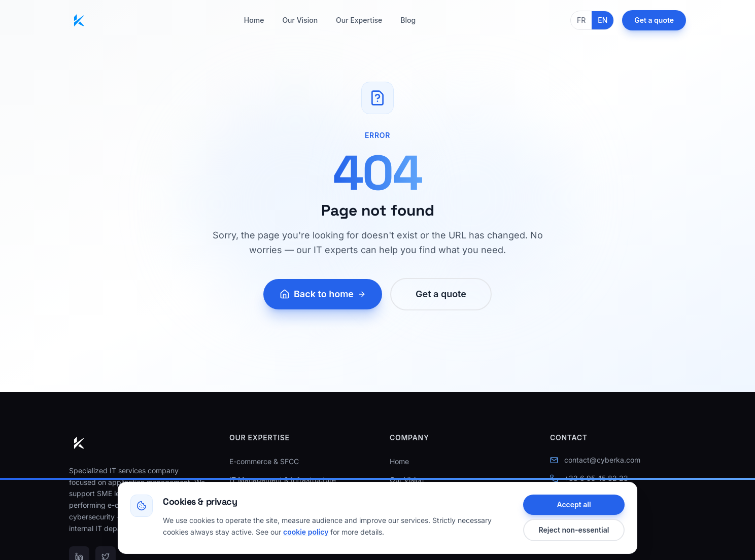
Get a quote (654, 20)
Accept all (574, 504)
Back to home (323, 294)
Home (254, 20)
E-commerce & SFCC (264, 461)
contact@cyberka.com (602, 460)
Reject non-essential (574, 530)
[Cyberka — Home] (79, 20)
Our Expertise (359, 20)
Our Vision (300, 20)
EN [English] (603, 20)
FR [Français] (581, 20)
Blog (408, 20)
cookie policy (306, 532)
